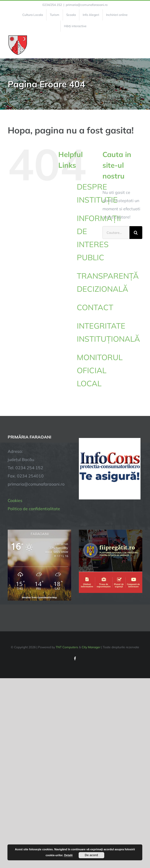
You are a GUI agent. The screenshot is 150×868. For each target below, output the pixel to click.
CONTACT (95, 307)
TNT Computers (67, 647)
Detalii (68, 855)
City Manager (91, 647)
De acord (91, 855)
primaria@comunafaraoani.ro (87, 5)
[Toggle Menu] (139, 45)
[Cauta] (136, 233)
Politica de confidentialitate (34, 509)
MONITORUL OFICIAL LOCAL (100, 370)
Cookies (15, 500)
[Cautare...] (116, 233)
